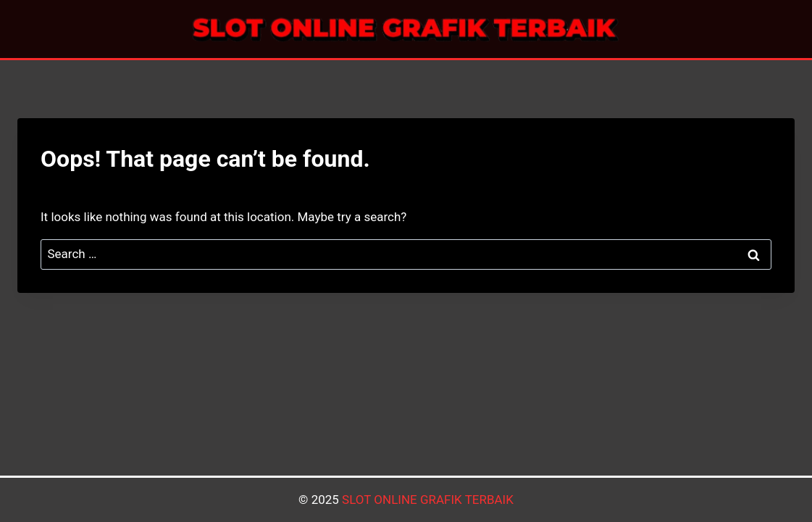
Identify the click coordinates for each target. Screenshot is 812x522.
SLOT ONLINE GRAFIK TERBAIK (428, 500)
